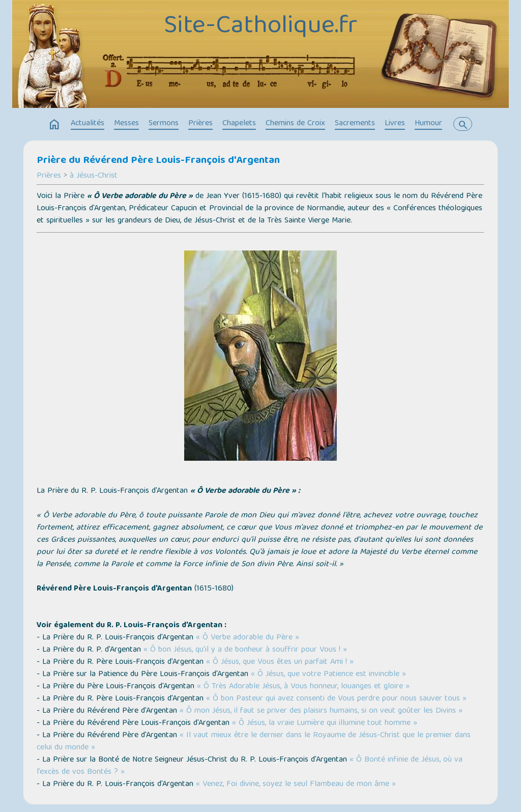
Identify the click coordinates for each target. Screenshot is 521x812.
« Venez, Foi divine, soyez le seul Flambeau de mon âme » (296, 785)
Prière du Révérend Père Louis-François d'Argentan (158, 161)
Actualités (88, 124)
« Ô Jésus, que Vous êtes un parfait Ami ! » (280, 662)
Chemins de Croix (295, 124)
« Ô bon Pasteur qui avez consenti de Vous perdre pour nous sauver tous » (336, 699)
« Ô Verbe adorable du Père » (248, 638)
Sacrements (355, 124)
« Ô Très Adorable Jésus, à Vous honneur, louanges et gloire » (303, 687)
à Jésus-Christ (94, 176)
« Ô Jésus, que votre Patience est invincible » (328, 675)
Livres (395, 124)
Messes (126, 124)
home (54, 125)
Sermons (164, 124)
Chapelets (239, 124)
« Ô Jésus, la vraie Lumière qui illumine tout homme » (325, 723)
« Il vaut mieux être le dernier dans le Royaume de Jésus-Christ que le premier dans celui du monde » (254, 742)
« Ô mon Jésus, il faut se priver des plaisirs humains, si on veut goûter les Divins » (321, 711)
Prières (200, 124)
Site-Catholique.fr (260, 27)
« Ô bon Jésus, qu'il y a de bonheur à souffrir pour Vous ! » (245, 650)
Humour (428, 124)
